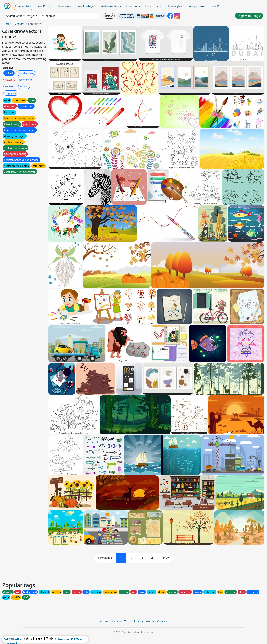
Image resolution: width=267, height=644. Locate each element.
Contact (162, 621)
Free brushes (154, 6)
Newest (9, 80)
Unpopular (11, 93)
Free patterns (196, 6)
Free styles (175, 6)
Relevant (10, 86)
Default (9, 73)
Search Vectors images (21, 16)
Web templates (111, 6)
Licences (116, 621)
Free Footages (86, 6)
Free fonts (65, 6)
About (150, 621)
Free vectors (23, 6)
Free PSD (217, 6)
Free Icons (133, 6)
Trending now (26, 73)
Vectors (20, 24)
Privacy (139, 621)
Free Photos (44, 6)
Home (7, 24)
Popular (24, 86)
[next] (165, 558)
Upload (109, 16)
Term (128, 621)
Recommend (25, 80)
